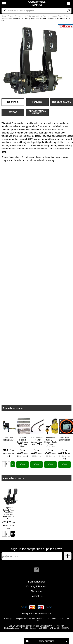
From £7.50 (36, 453)
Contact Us (36, 596)
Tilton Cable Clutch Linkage (8, 439)
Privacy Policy (28, 613)
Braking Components (16, 16)
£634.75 (9, 525)
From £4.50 (50, 453)
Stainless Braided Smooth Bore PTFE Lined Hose (23, 442)
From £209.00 (64, 454)
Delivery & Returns (36, 587)
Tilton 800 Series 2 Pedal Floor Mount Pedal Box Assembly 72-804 (9, 513)
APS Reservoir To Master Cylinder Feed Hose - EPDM (37, 441)
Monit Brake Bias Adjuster (64, 439)
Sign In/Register (36, 582)
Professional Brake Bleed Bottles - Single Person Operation (51, 442)
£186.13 (9, 453)
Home (4, 16)
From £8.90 (23, 453)
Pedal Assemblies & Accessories (40, 16)
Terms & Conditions (43, 613)
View (23, 464)
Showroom (36, 591)
